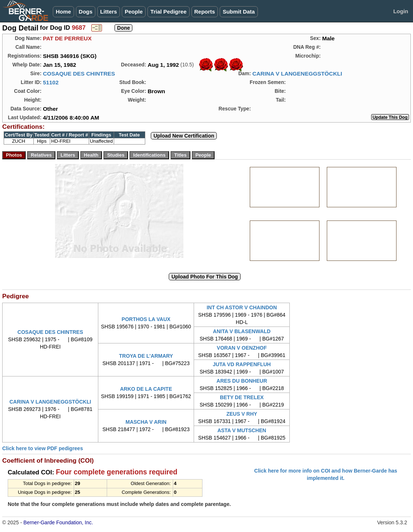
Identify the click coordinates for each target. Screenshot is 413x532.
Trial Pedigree (168, 12)
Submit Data (239, 12)
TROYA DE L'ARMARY (146, 356)
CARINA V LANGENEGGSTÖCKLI (297, 74)
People (134, 12)
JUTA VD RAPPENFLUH (242, 364)
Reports (205, 12)
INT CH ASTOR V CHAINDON (242, 307)
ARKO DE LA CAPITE (146, 389)
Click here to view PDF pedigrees (43, 448)
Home (63, 12)
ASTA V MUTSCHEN (242, 430)
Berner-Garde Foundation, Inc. (58, 522)
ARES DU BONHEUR (242, 381)
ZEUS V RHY (242, 414)
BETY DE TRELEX (242, 397)
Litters (109, 12)
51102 (51, 82)
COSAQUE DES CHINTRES (79, 74)
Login (401, 11)
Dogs (86, 12)
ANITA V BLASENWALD (242, 331)
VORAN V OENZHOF (242, 348)
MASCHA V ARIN (146, 422)
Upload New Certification (184, 136)
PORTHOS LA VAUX (146, 319)
